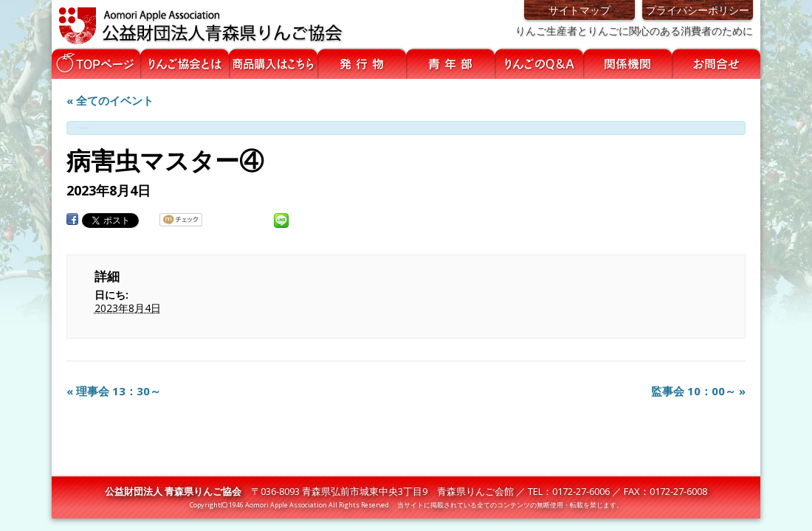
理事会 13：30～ (114, 391)
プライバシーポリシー (698, 10)
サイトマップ (579, 10)
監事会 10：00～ (698, 391)
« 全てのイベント (110, 100)
